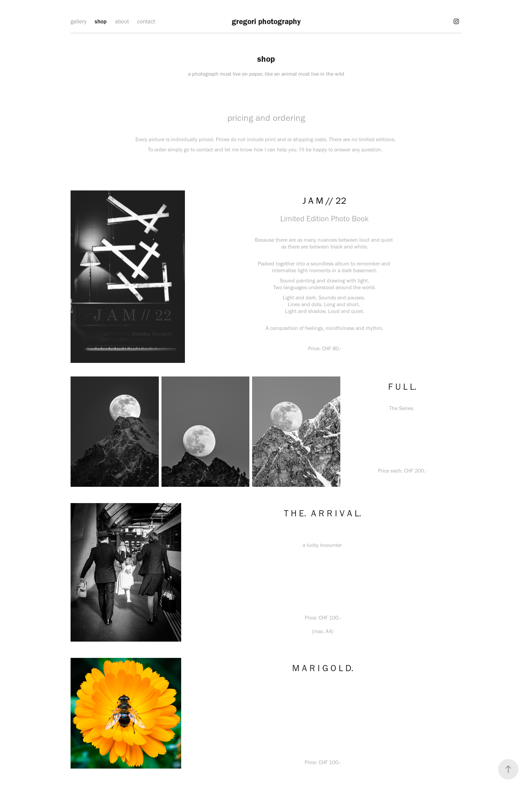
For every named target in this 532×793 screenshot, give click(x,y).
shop (101, 21)
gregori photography (266, 21)
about (122, 21)
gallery (79, 21)
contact (146, 21)
